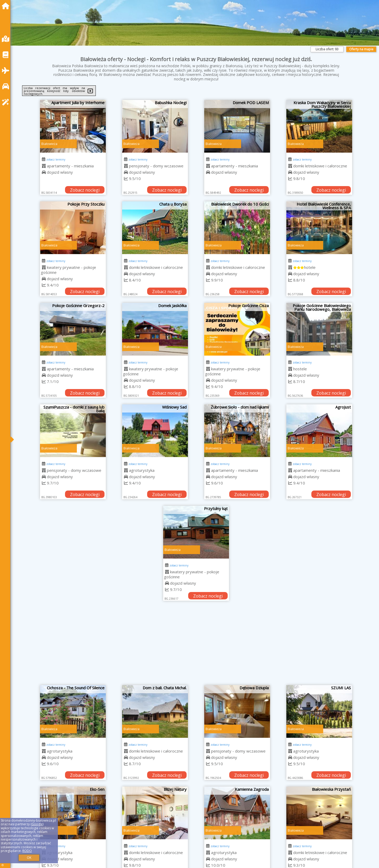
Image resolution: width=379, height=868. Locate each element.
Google (37, 824)
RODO (27, 851)
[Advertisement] (196, 646)
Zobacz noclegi (85, 190)
